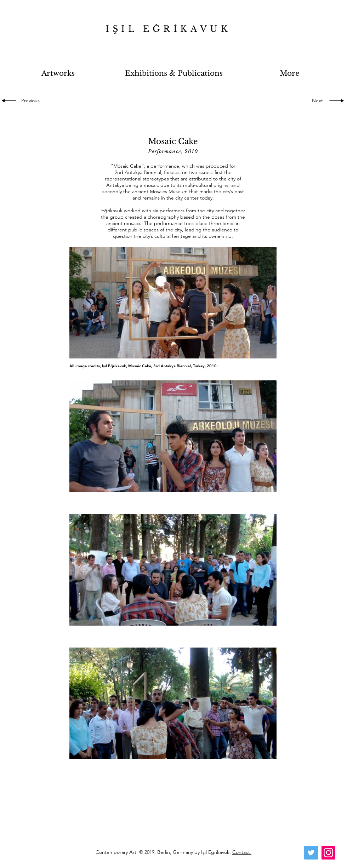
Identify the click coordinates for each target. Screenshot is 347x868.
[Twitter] (311, 853)
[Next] (315, 101)
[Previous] (32, 101)
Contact (242, 852)
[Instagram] (328, 853)
